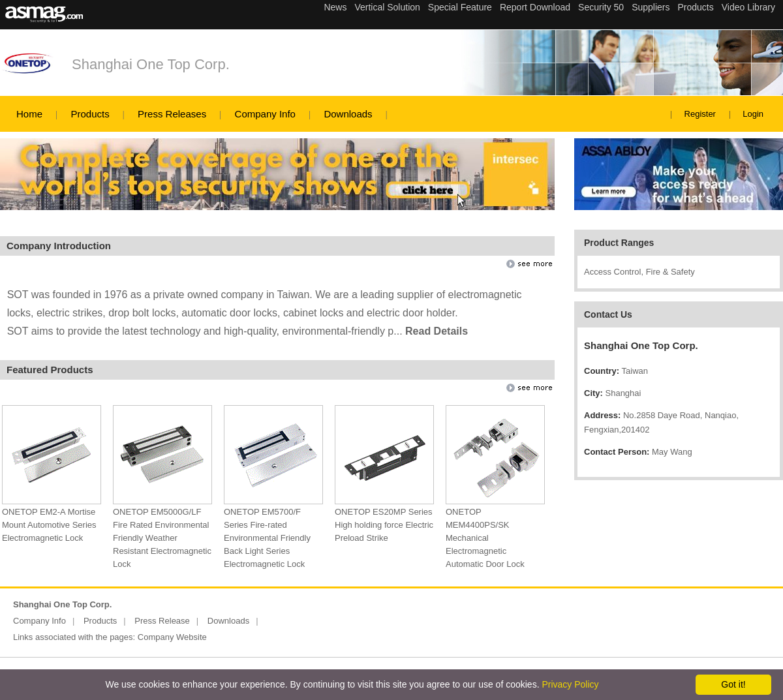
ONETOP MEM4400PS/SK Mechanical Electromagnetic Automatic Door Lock (485, 538)
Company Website (172, 637)
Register (700, 114)
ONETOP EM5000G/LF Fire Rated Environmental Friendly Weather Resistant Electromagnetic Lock (162, 538)
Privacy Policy (570, 684)
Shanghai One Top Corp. (151, 64)
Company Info (265, 114)
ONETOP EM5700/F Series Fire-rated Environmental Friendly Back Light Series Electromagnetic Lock (267, 538)
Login (753, 114)
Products (90, 114)
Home (29, 114)
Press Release (162, 621)
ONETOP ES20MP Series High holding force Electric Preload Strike (384, 525)
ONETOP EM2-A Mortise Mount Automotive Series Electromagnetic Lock (49, 525)
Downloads (348, 114)
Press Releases (172, 114)
